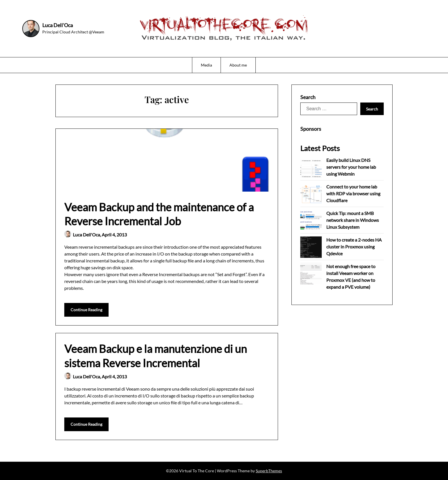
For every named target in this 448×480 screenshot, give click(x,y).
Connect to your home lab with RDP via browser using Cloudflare (353, 193)
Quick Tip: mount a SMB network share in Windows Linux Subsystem (353, 220)
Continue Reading (86, 310)
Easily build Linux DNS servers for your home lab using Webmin (351, 167)
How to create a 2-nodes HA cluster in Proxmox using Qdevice (354, 247)
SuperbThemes (269, 471)
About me (238, 65)
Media (206, 65)
